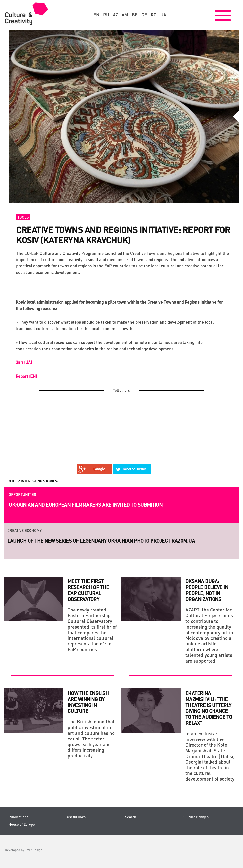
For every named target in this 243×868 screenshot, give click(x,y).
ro (154, 15)
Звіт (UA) (24, 362)
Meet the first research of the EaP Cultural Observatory (88, 590)
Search (131, 817)
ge (144, 15)
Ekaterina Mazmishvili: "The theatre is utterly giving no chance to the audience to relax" (209, 708)
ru (106, 15)
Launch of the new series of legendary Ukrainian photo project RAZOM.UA (101, 541)
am (125, 15)
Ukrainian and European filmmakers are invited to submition (86, 505)
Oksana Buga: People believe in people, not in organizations (207, 590)
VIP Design (35, 850)
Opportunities (22, 494)
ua (163, 15)
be (135, 15)
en (96, 15)
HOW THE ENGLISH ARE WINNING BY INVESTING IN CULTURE (88, 702)
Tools (23, 217)
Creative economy (25, 530)
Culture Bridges (196, 817)
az (115, 15)
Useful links (76, 817)
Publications (18, 817)
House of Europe (22, 824)
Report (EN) (26, 376)
